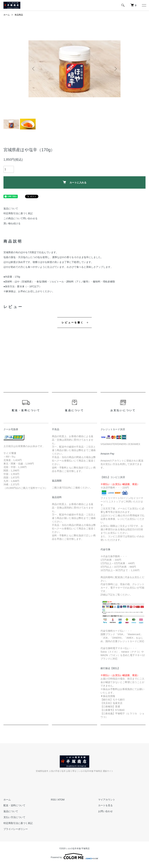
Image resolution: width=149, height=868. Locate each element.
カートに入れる (75, 182)
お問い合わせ (105, 811)
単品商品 (19, 15)
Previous (34, 69)
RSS (53, 800)
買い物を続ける (12, 223)
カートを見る (105, 805)
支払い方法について (14, 817)
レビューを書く (73, 322)
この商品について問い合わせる (20, 218)
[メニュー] (144, 5)
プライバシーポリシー (16, 829)
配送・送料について (14, 805)
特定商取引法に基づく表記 (18, 213)
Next (115, 69)
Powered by (74, 856)
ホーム (7, 15)
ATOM (61, 800)
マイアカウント (107, 800)
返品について (11, 208)
